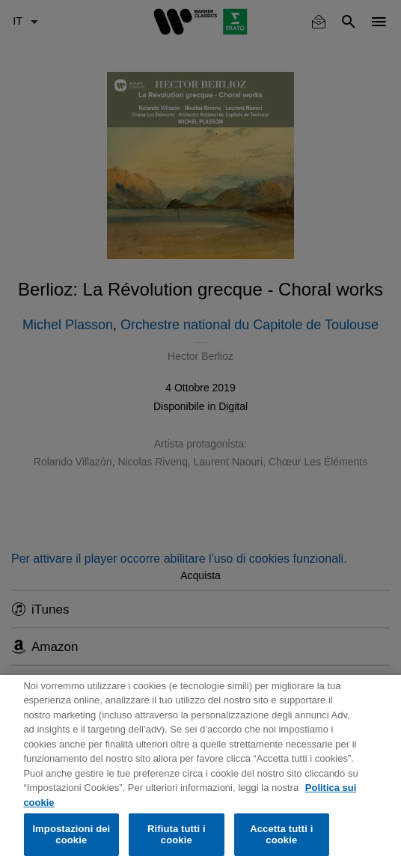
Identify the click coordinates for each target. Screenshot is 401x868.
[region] (200, 771)
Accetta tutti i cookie (281, 835)
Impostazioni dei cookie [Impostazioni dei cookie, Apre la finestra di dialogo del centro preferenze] (71, 835)
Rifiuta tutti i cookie (177, 835)
